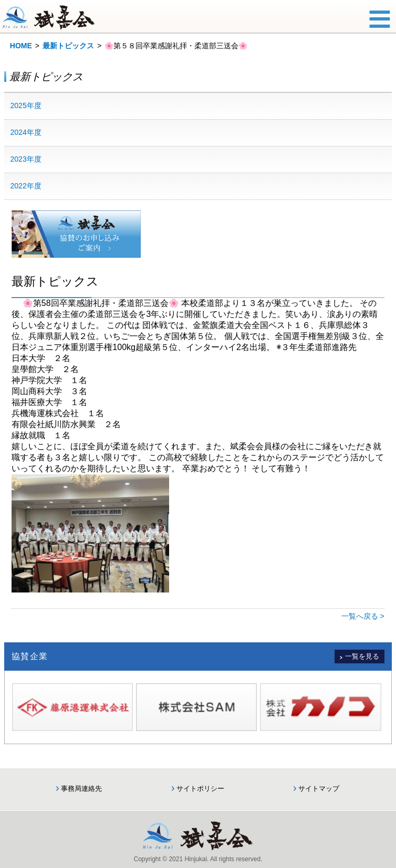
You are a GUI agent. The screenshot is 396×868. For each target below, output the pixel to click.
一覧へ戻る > (363, 616)
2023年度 (26, 159)
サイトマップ (319, 788)
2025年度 (26, 105)
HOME (21, 46)
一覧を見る (362, 656)
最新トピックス (68, 46)
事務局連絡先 (81, 788)
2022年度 (26, 186)
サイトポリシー (200, 788)
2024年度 (26, 132)
